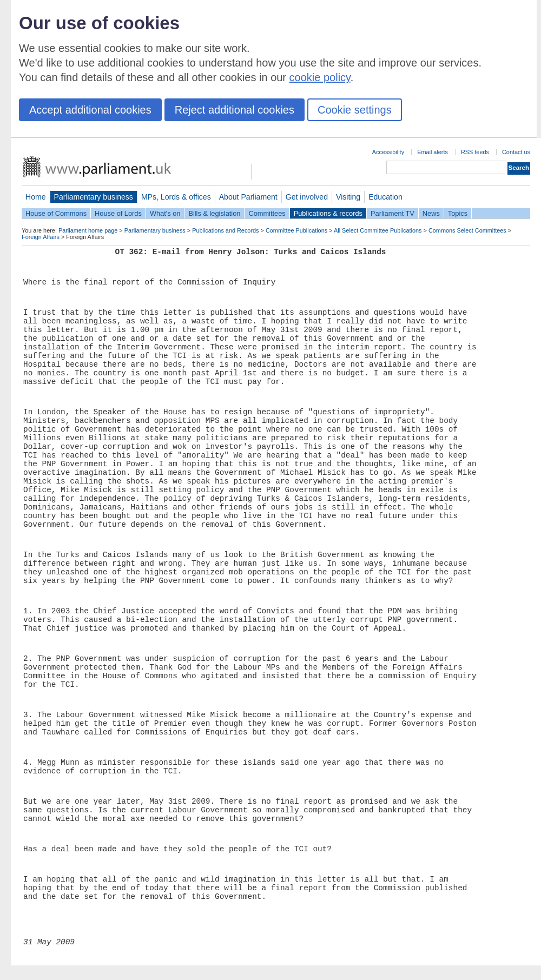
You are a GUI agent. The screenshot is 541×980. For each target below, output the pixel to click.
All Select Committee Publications (378, 230)
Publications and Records (225, 230)
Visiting (348, 197)
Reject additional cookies (235, 110)
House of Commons (56, 213)
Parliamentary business (94, 197)
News (431, 213)
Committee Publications (296, 230)
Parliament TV (392, 213)
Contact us (516, 152)
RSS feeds (475, 152)
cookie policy (320, 77)
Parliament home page (88, 230)
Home (36, 197)
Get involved (307, 197)
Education (385, 197)
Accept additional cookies (90, 110)
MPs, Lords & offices (176, 197)
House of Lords (118, 213)
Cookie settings (355, 110)
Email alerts (433, 152)
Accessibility (388, 152)
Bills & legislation (214, 213)
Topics (458, 213)
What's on (165, 213)
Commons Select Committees (467, 230)
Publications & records (328, 213)
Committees (267, 213)
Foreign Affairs (41, 237)
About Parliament (248, 197)
